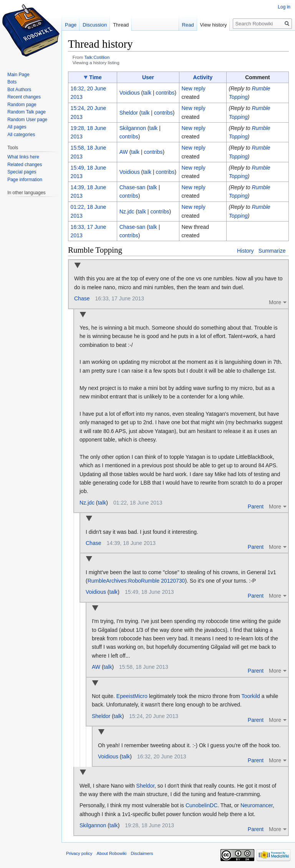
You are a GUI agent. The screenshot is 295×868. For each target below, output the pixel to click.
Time (95, 77)
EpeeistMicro (132, 696)
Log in (284, 7)
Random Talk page (27, 112)
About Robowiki (112, 853)
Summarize (272, 251)
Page (71, 25)
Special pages (22, 172)
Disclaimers (142, 853)
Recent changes (24, 97)
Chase (82, 298)
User (148, 77)
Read (188, 25)
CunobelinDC (201, 805)
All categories (21, 135)
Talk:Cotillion (97, 57)
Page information (25, 180)
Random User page (27, 120)
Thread (121, 25)
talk (147, 93)
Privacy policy (79, 853)
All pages (17, 127)
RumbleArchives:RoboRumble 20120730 (136, 581)
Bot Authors (19, 90)
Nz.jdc (87, 503)
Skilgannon (93, 825)
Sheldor (101, 716)
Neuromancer (257, 805)
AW (96, 667)
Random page (22, 105)
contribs (165, 93)
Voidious (96, 592)
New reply (193, 88)
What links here (23, 157)
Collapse (77, 266)
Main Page (18, 75)
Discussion (95, 25)
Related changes (25, 165)
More (275, 302)
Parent (256, 506)
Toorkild (251, 696)
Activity (203, 77)
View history (214, 25)
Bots (12, 82)
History (245, 251)
